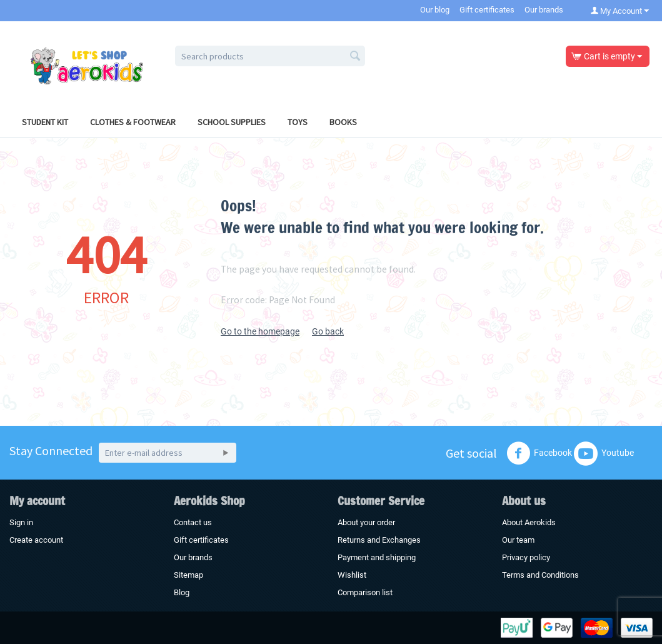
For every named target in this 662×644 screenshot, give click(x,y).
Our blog (435, 10)
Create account (36, 540)
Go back (328, 331)
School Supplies (232, 122)
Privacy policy (526, 557)
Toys (298, 122)
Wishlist (352, 575)
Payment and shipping (377, 557)
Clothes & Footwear (133, 122)
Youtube (604, 453)
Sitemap (188, 575)
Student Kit (45, 122)
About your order (366, 522)
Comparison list (365, 592)
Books (343, 122)
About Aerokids (529, 522)
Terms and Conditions (540, 575)
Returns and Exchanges (379, 540)
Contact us (193, 522)
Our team (518, 540)
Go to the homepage (260, 331)
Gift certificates (487, 10)
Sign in (21, 522)
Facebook (539, 453)
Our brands (544, 10)
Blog (182, 592)
